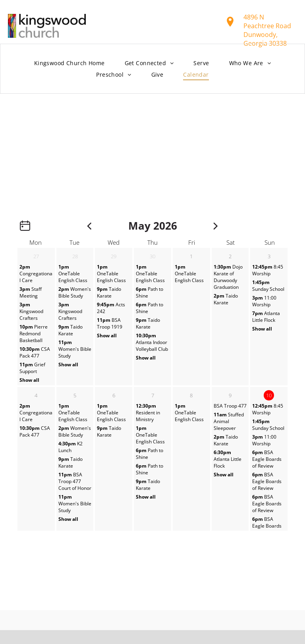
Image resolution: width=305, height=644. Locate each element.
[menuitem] (69, 63)
